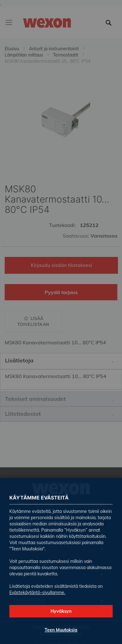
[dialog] (61, 322)
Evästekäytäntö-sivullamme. (37, 592)
